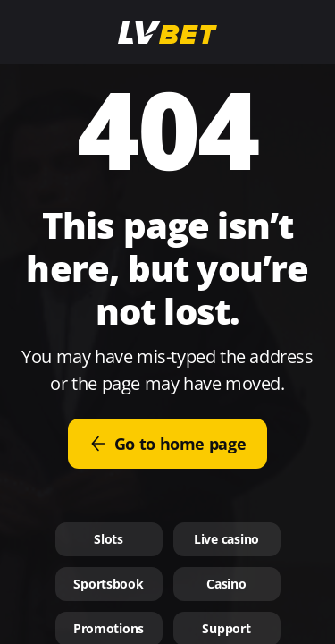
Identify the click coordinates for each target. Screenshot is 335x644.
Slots (109, 539)
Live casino (226, 539)
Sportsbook (108, 584)
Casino (226, 584)
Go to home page (168, 444)
